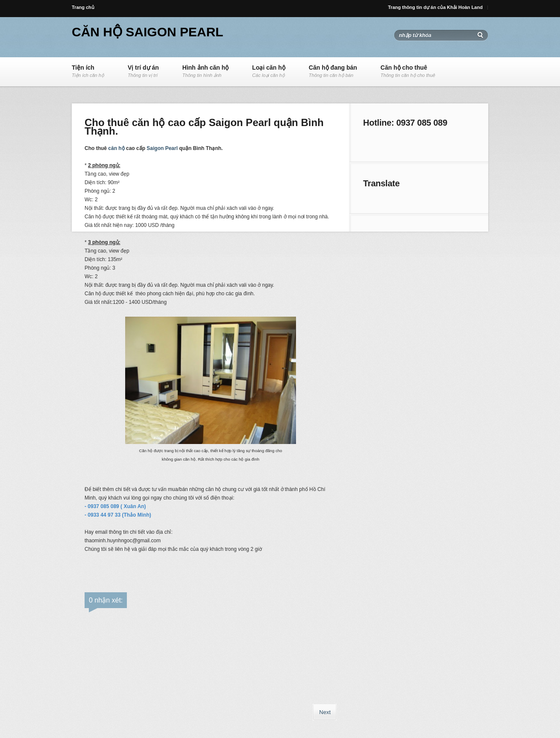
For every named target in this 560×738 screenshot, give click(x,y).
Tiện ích (88, 72)
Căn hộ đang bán (333, 72)
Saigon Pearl (162, 148)
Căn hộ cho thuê (408, 72)
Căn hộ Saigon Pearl (148, 32)
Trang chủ (83, 7)
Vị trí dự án (143, 72)
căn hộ (116, 148)
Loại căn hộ (268, 72)
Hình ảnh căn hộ (206, 72)
